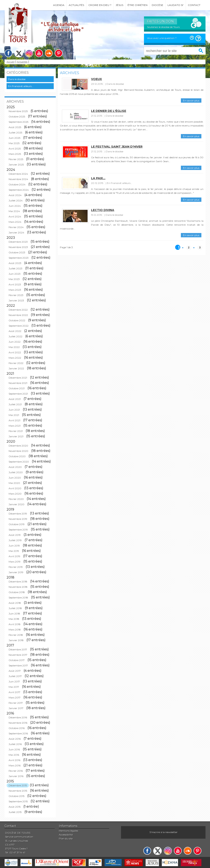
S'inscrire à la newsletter (164, 832)
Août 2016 (15, 739)
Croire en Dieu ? (100, 5)
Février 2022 (16, 363)
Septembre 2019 (18, 530)
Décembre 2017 (18, 649)
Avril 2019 (14, 556)
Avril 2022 (15, 352)
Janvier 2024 (16, 232)
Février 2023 (16, 295)
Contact (194, 5)
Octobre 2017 (17, 660)
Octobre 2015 (17, 796)
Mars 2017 (15, 697)
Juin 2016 (14, 749)
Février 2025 (16, 159)
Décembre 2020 (18, 446)
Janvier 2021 (16, 436)
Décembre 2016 (18, 717)
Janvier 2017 (16, 708)
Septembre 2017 (18, 665)
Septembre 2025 (18, 122)
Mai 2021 (14, 415)
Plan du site (66, 839)
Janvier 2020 (17, 504)
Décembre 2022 (18, 310)
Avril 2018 (15, 624)
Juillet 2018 (15, 608)
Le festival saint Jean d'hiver (117, 147)
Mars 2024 (15, 222)
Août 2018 (15, 603)
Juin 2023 (15, 274)
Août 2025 (15, 127)
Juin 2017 (14, 681)
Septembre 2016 (18, 733)
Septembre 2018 (18, 598)
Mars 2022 (15, 358)
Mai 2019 (14, 551)
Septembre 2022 (19, 326)
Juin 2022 (15, 342)
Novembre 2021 (18, 383)
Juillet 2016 (15, 744)
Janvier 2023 (16, 300)
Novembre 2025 (18, 111)
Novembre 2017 (18, 655)
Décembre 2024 (18, 174)
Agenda (59, 5)
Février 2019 (16, 567)
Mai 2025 (14, 143)
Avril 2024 (15, 216)
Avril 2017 (14, 692)
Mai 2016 (14, 755)
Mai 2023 (14, 279)
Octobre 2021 (17, 388)
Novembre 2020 (18, 451)
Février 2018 (16, 635)
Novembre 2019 (18, 519)
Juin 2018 (14, 614)
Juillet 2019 (15, 540)
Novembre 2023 (18, 247)
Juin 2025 (14, 138)
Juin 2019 (14, 546)
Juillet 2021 (15, 404)
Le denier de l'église (109, 111)
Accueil (11, 62)
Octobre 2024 (17, 184)
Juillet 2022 (15, 336)
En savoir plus (191, 100)
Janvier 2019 (16, 572)
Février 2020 (16, 499)
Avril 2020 (15, 488)
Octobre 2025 (17, 117)
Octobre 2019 (17, 524)
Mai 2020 (14, 483)
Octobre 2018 (17, 592)
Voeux (96, 79)
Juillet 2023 (15, 268)
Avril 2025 (15, 149)
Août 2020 (15, 467)
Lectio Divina (103, 210)
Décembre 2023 (18, 242)
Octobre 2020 (17, 456)
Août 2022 (15, 331)
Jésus (119, 5)
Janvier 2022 (16, 368)
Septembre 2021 (18, 394)
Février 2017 (16, 703)
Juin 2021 (14, 410)
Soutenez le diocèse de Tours (163, 27)
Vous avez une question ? (162, 38)
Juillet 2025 (15, 133)
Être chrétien (138, 5)
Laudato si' (176, 5)
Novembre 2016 (18, 723)
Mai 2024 (14, 211)
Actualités (76, 5)
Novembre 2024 (18, 179)
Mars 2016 (15, 765)
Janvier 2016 (16, 776)
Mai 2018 (14, 619)
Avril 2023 (15, 284)
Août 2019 (15, 535)
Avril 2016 (14, 760)
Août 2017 (15, 671)
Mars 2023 (15, 290)
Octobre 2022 (17, 320)
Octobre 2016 (17, 728)
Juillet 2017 (15, 676)
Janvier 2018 (16, 640)
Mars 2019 (15, 562)
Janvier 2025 (16, 165)
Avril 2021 (14, 420)
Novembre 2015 (18, 791)
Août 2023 (15, 263)
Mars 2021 (15, 426)
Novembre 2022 (18, 315)
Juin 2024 (15, 206)
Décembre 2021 (18, 378)
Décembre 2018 (18, 582)
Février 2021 (16, 431)
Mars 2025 (15, 154)
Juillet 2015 (15, 812)
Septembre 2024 (19, 190)
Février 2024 (16, 227)
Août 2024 (15, 195)
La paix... (98, 178)
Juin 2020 (15, 478)
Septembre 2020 (19, 462)
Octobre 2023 (17, 252)
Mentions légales (68, 831)
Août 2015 (15, 807)
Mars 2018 (15, 630)
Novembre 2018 (18, 587)
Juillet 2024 (16, 200)
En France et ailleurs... (21, 86)
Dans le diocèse (17, 79)
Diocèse (157, 5)
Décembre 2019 (18, 514)
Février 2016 (16, 771)
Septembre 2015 (18, 801)
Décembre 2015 (18, 785)
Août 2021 (15, 399)
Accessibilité (66, 835)
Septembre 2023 (19, 258)
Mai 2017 (14, 687)
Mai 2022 (14, 347)
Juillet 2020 (16, 472)
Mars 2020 (15, 494)
